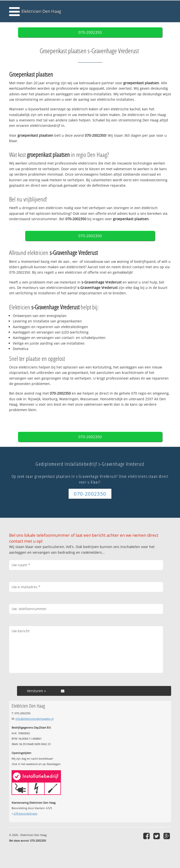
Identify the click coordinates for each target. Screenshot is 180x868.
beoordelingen (26, 813)
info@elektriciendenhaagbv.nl (35, 719)
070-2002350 (90, 32)
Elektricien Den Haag (41, 11)
